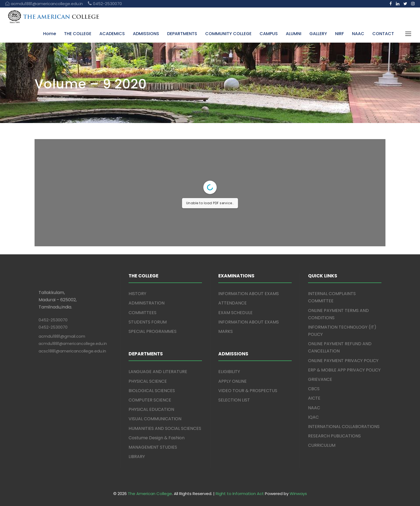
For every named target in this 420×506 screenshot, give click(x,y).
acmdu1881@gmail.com (62, 336)
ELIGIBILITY (229, 372)
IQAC (313, 417)
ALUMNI (294, 34)
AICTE (314, 398)
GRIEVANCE (320, 379)
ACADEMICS (112, 34)
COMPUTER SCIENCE (150, 400)
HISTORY (137, 294)
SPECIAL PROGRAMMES (153, 331)
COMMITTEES (142, 313)
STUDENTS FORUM (148, 322)
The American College (150, 494)
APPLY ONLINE (232, 381)
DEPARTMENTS (182, 34)
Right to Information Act (240, 494)
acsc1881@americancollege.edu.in (72, 351)
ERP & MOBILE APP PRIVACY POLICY (344, 370)
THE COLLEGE (78, 34)
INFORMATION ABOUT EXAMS (249, 294)
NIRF (340, 34)
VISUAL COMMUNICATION (155, 419)
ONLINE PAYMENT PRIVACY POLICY (343, 361)
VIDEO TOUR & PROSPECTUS (248, 391)
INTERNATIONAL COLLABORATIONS (344, 427)
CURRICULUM (322, 445)
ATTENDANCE (232, 303)
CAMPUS (269, 34)
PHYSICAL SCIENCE (148, 381)
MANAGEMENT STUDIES (153, 447)
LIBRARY (137, 457)
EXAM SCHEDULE (235, 313)
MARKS (226, 331)
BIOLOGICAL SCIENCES (152, 391)
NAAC (358, 34)
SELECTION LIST (234, 400)
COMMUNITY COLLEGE (228, 34)
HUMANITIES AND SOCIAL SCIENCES (165, 428)
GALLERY (318, 34)
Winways (298, 494)
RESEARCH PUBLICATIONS (334, 436)
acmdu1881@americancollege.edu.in (73, 344)
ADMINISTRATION (147, 303)
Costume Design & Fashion (157, 438)
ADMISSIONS (146, 34)
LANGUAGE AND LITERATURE (158, 372)
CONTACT (383, 34)
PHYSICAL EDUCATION (151, 409)
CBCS (314, 389)
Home (50, 34)
